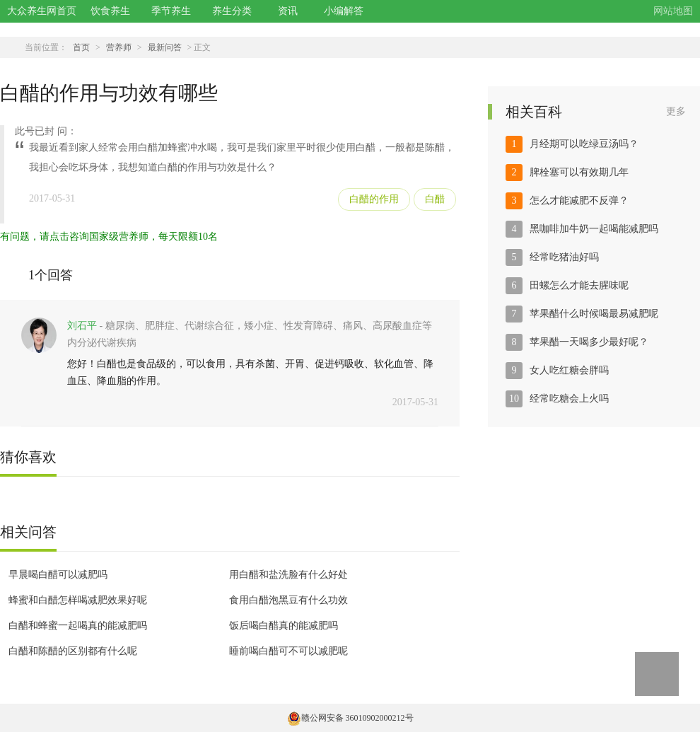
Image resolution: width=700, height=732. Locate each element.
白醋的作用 (374, 199)
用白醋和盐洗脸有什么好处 (288, 575)
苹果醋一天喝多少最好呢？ (589, 342)
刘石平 (82, 326)
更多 (676, 111)
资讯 (288, 11)
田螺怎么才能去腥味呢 (579, 285)
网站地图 (673, 11)
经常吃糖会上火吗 (569, 399)
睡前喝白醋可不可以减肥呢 (288, 651)
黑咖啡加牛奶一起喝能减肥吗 (594, 229)
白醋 (435, 199)
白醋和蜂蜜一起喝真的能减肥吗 (78, 626)
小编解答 (344, 11)
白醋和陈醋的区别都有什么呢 (73, 651)
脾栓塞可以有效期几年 (579, 172)
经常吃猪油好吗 (564, 257)
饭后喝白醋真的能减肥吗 (284, 626)
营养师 (119, 47)
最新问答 (165, 47)
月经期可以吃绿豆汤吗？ (584, 144)
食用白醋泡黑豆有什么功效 (288, 600)
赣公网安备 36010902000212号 (350, 718)
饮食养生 (110, 11)
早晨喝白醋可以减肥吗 (58, 575)
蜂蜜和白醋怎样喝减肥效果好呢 (78, 600)
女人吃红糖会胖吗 (569, 370)
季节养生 (171, 11)
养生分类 (232, 11)
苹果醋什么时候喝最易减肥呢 (594, 314)
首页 (81, 47)
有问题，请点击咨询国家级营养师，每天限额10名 (109, 237)
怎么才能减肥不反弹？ (579, 201)
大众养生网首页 (42, 11)
